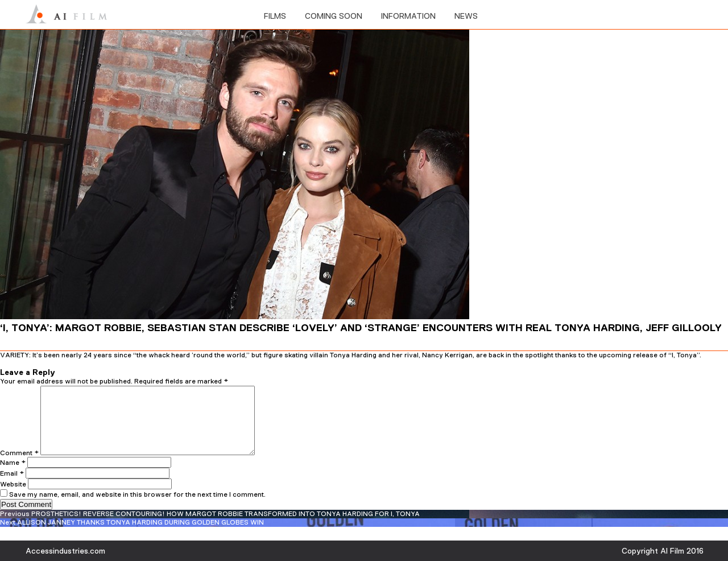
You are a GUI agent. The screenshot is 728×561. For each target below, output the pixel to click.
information (408, 16)
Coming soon (334, 16)
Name (13, 476)
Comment (19, 467)
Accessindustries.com (65, 551)
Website (13, 498)
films (275, 16)
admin (78, 363)
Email (12, 487)
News (466, 16)
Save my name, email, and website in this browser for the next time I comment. (137, 508)
